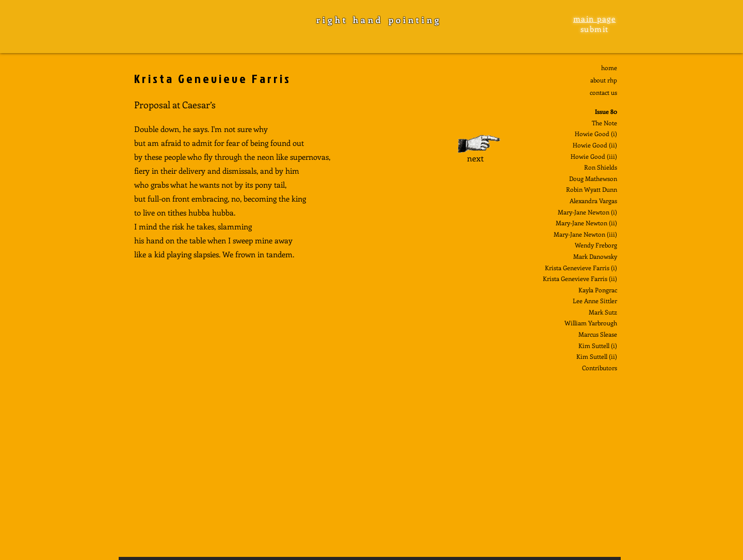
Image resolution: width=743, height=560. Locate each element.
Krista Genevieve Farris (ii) (580, 278)
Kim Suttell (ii (596, 356)
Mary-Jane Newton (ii (585, 223)
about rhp (604, 80)
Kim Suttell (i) (598, 345)
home (609, 68)
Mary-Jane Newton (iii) (585, 234)
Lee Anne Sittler (595, 301)
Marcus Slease (598, 334)
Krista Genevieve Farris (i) (581, 268)
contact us (603, 92)
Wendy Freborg (596, 245)
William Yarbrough (591, 323)
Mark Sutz (603, 312)
